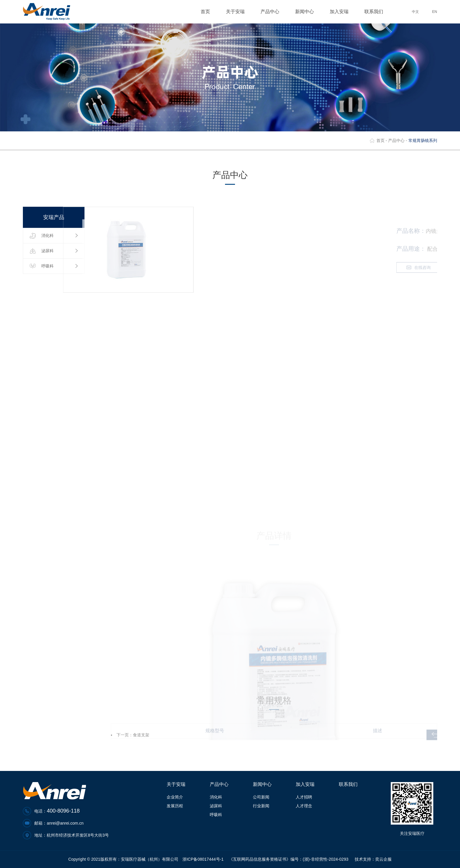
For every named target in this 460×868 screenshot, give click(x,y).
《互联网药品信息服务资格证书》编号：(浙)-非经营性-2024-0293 (289, 859)
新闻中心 (307, 12)
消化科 (216, 797)
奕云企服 (383, 859)
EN (435, 12)
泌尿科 (216, 806)
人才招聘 (304, 797)
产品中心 (272, 12)
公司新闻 (261, 797)
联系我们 (374, 12)
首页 (205, 12)
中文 (415, 12)
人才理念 (304, 806)
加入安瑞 (342, 12)
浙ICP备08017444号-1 (203, 859)
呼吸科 (216, 815)
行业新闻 (261, 806)
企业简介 (175, 797)
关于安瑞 (238, 12)
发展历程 (175, 806)
